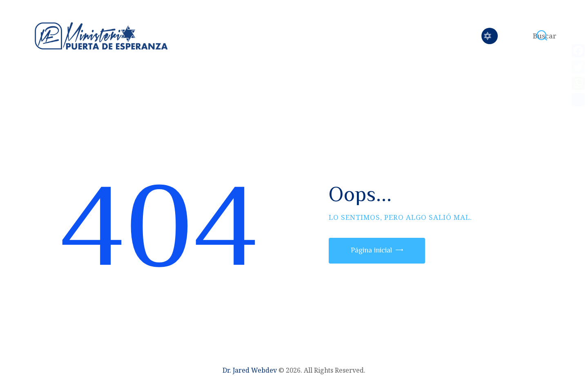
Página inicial (371, 250)
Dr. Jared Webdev (250, 370)
